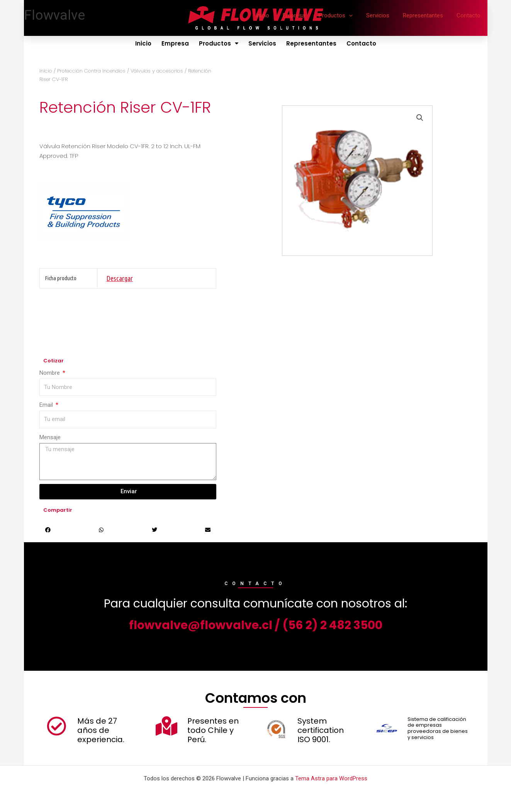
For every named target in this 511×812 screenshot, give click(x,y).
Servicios (383, 15)
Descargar (120, 278)
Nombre (50, 373)
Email (47, 405)
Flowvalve (54, 15)
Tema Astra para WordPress (331, 778)
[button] (420, 118)
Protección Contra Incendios (91, 71)
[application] (356, 15)
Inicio (273, 15)
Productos (343, 15)
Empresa (303, 15)
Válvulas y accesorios (157, 71)
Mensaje (50, 437)
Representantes (426, 15)
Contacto (470, 15)
